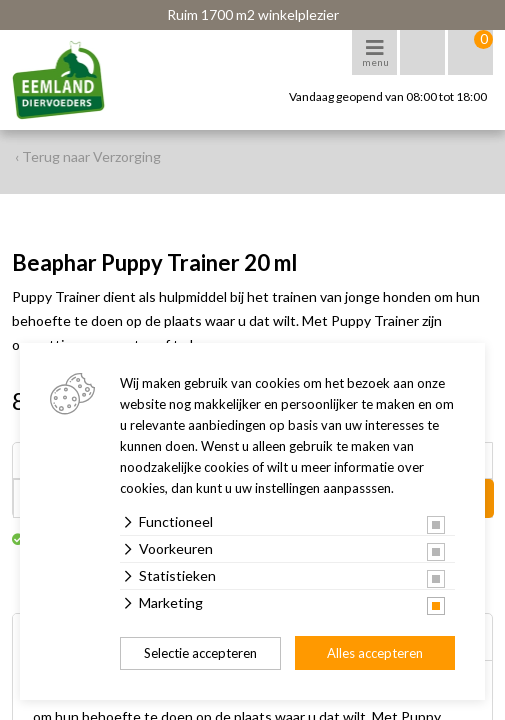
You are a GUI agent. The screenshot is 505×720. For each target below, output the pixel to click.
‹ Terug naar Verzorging (88, 156)
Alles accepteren (375, 653)
